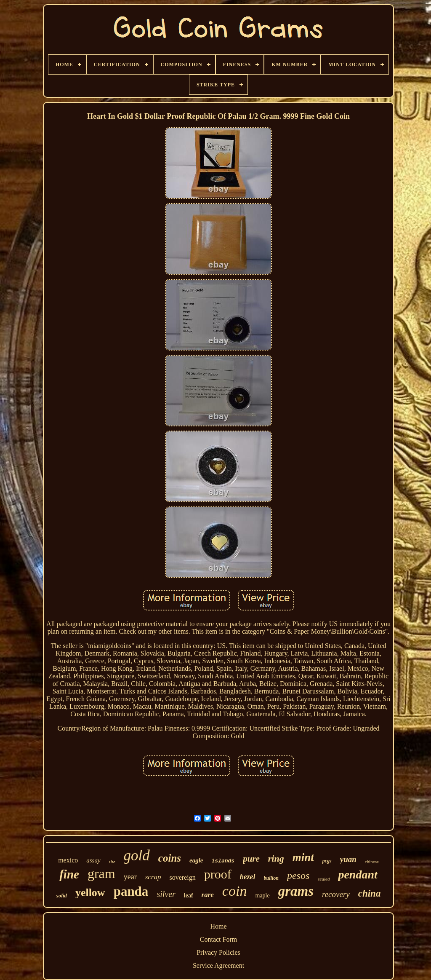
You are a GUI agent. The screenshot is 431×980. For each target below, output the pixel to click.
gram (101, 873)
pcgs (327, 861)
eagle (196, 860)
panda (131, 891)
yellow (90, 893)
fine (69, 874)
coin (235, 891)
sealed (324, 879)
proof (218, 874)
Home (218, 926)
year (130, 877)
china (370, 893)
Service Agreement (218, 965)
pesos (298, 876)
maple (262, 896)
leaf (189, 896)
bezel (248, 877)
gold (137, 855)
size (112, 862)
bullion (271, 878)
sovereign (182, 877)
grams (296, 891)
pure (251, 859)
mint (303, 857)
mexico (68, 860)
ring (276, 858)
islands (223, 861)
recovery (336, 894)
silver (166, 894)
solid (62, 896)
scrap (153, 877)
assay (93, 860)
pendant (358, 874)
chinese (372, 862)
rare (208, 895)
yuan (348, 859)
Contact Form (218, 939)
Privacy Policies (218, 952)
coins (170, 858)
